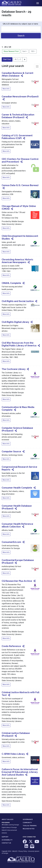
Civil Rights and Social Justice (18, 301)
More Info (6, 89)
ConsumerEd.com (11, 542)
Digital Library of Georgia (9, 827)
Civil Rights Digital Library (15, 322)
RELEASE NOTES (29, 829)
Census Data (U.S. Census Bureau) (20, 185)
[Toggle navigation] (38, 3)
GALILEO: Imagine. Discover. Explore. (13, 3)
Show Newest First (11, 51)
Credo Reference (11, 646)
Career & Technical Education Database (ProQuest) (18, 116)
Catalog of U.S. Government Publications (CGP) (17, 137)
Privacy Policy (23, 851)
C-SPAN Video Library (13, 754)
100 (34, 51)
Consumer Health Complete (17, 488)
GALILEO (15, 851)
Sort (24, 51)
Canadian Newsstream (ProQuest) (20, 97)
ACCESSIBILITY (7, 840)
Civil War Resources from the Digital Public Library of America (19, 344)
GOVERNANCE (28, 819)
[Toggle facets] (37, 66)
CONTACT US (6, 843)
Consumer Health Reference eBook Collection (17, 525)
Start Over (7, 59)
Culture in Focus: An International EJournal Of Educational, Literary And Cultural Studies (20, 772)
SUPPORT (5, 837)
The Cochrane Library (14, 369)
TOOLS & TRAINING (30, 826)
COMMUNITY (27, 823)
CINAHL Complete (11, 283)
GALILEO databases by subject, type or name (20, 24)
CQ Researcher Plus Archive (17, 581)
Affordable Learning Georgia (10, 825)
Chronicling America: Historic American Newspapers (17, 261)
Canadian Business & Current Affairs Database (17, 74)
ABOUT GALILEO (8, 819)
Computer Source (11, 451)
